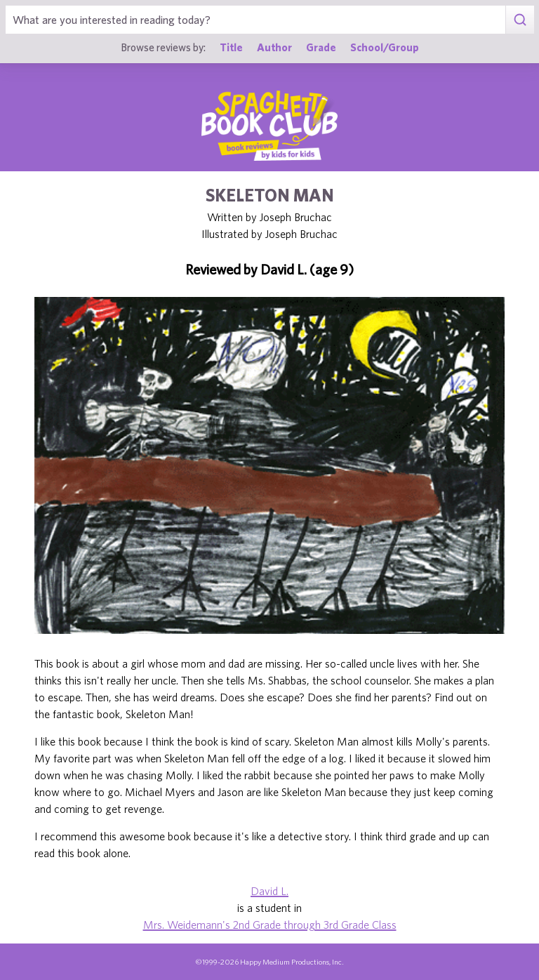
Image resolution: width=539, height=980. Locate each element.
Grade (321, 47)
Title (231, 47)
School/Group (385, 47)
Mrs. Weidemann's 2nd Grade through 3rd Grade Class (270, 925)
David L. (269, 891)
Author (274, 47)
